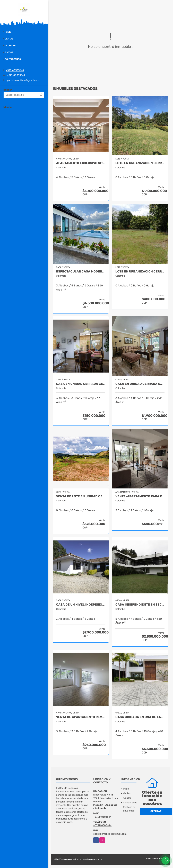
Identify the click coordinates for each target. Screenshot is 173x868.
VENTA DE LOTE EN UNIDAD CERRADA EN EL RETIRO (81, 496)
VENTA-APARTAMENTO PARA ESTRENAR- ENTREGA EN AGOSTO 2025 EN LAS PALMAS (140, 496)
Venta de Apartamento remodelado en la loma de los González (81, 717)
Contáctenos (13, 59)
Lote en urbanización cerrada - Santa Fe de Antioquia (140, 272)
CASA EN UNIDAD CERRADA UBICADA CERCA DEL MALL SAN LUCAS (140, 384)
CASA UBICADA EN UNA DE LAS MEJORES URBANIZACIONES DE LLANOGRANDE (140, 717)
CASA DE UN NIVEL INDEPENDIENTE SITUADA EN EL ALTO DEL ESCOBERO (81, 605)
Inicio (8, 32)
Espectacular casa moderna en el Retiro (81, 272)
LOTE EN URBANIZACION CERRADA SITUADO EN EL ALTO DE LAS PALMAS (140, 163)
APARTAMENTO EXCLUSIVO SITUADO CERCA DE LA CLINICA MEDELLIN (81, 163)
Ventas (9, 39)
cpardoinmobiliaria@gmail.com (22, 80)
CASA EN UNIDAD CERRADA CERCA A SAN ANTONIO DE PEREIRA (81, 384)
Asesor (9, 52)
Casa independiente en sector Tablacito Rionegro (140, 605)
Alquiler (10, 46)
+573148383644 (15, 70)
